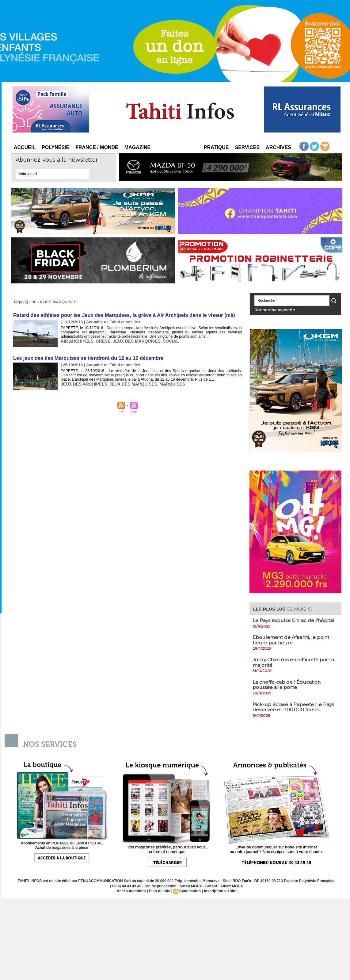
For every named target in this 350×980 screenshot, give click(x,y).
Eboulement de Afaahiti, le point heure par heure (292, 640)
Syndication (190, 891)
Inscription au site (219, 891)
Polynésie (55, 147)
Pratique (216, 147)
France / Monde (97, 147)
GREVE (101, 341)
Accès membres (132, 891)
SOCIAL (165, 341)
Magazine (137, 147)
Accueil (25, 147)
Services (247, 147)
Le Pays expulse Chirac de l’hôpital (295, 620)
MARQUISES (166, 383)
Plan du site (160, 891)
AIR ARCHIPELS (76, 341)
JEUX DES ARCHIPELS (83, 383)
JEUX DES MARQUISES (133, 341)
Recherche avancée (271, 310)
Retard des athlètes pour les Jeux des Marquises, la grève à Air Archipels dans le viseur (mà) (121, 315)
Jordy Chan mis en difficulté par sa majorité (295, 662)
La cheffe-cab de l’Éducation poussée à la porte (288, 684)
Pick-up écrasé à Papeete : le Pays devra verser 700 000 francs (294, 707)
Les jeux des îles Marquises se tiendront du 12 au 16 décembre (86, 357)
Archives (278, 147)
